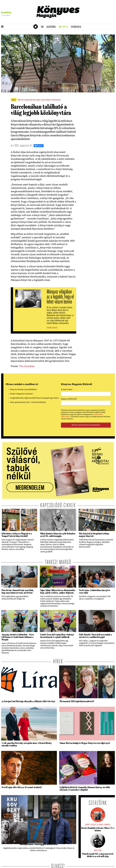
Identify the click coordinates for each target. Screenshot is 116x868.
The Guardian (27, 366)
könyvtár (20, 100)
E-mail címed (67, 390)
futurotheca (77, 27)
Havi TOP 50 (64, 27)
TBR (43, 27)
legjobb (26, 100)
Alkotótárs (52, 27)
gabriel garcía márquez (43, 100)
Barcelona (33, 100)
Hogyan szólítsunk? (69, 399)
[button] (2, 27)
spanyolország (56, 100)
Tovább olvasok (52, 328)
